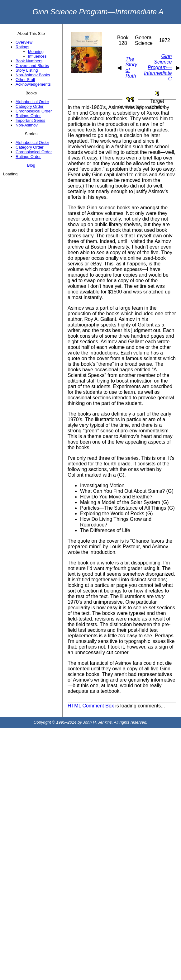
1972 (164, 40)
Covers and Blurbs (32, 66)
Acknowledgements (33, 84)
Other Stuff (25, 80)
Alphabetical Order (32, 102)
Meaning (36, 52)
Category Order (30, 106)
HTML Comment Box (91, 706)
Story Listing (27, 70)
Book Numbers (29, 61)
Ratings (22, 47)
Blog (31, 165)
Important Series (30, 120)
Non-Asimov (27, 125)
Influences (37, 56)
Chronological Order (34, 111)
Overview (24, 42)
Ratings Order (28, 116)
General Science (144, 40)
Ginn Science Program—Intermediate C (158, 67)
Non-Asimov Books (33, 75)
